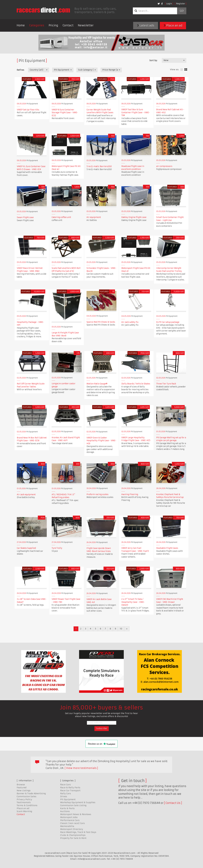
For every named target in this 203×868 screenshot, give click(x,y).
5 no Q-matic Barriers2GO (99, 166)
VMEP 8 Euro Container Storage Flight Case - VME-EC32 (65, 113)
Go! (182, 11)
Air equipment (94, 217)
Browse (21, 785)
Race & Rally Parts (70, 788)
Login (169, 4)
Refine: (20, 70)
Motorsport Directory (72, 829)
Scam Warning (24, 811)
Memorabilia (67, 826)
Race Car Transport (70, 790)
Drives (64, 796)
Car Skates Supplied (26, 548)
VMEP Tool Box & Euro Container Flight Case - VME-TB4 (136, 112)
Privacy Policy (24, 799)
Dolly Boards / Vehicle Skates (136, 384)
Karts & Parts (67, 808)
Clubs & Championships (73, 835)
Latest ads (146, 26)
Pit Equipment (68, 799)
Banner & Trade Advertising (31, 793)
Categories (37, 25)
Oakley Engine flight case (134, 217)
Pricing (53, 25)
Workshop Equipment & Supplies (78, 802)
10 (121, 629)
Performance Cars (70, 820)
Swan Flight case (25, 217)
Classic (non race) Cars (72, 823)
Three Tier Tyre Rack (166, 384)
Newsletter (86, 25)
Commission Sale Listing (73, 805)
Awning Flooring (130, 494)
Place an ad (173, 26)
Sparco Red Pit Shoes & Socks (101, 322)
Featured (22, 788)
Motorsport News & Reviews (76, 814)
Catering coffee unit (61, 217)
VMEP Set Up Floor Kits (28, 110)
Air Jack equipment (26, 495)
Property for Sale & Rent (73, 838)
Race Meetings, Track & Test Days (78, 832)
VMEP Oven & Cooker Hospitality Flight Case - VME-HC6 (101, 441)
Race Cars (65, 785)
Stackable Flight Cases (167, 548)
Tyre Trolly (57, 548)
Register (181, 4)
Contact (68, 25)
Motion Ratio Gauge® (97, 384)
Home (21, 25)
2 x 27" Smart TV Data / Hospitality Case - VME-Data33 (133, 602)
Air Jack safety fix (130, 322)
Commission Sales (27, 796)
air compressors (164, 166)
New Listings (24, 790)
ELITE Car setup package (168, 322)
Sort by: (153, 60)
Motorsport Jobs (69, 817)
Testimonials (24, 802)
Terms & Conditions (27, 805)
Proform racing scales (97, 494)
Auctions (65, 811)
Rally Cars (66, 793)
